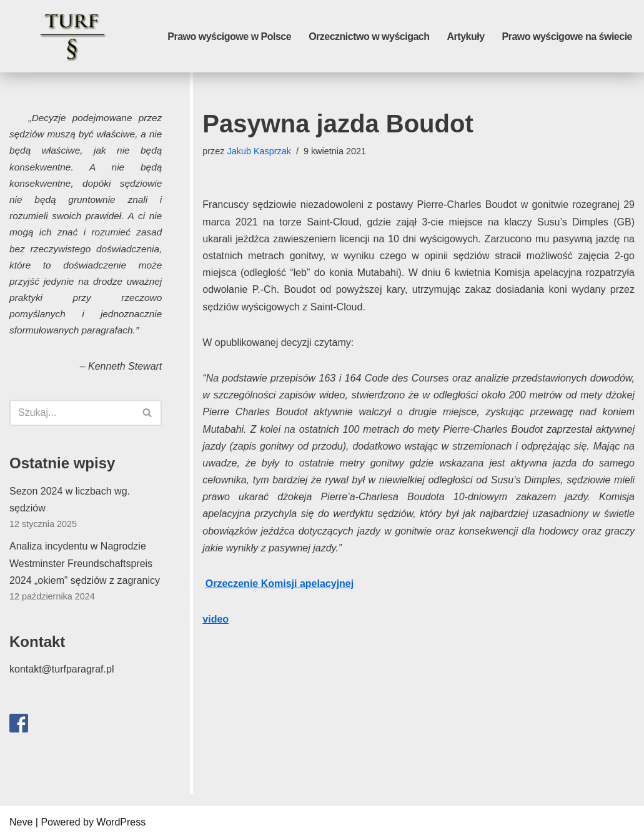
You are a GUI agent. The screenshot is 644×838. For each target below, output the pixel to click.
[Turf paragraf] (72, 36)
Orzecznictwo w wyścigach (369, 37)
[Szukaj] (72, 413)
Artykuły (466, 37)
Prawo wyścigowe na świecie (567, 37)
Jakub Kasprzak (259, 151)
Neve (21, 822)
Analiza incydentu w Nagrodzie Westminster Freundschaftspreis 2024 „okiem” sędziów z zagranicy (85, 563)
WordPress (121, 822)
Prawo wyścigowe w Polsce (229, 37)
